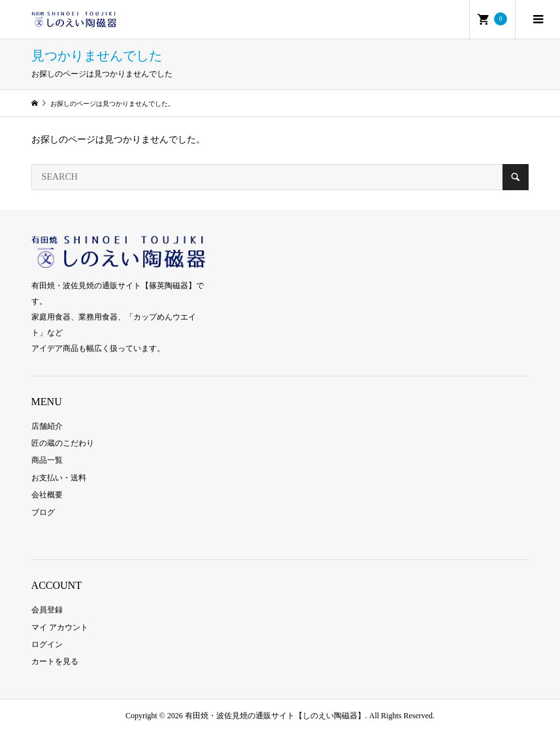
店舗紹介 (47, 426)
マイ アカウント (60, 627)
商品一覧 (47, 460)
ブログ (43, 512)
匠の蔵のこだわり (63, 443)
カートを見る (55, 661)
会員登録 (47, 610)
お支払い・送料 (59, 478)
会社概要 (47, 495)
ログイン (47, 644)
